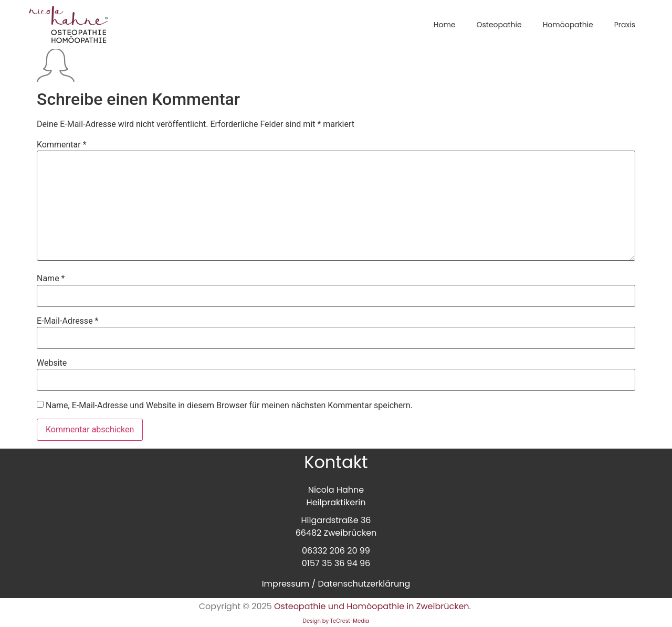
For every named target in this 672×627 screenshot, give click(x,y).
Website (52, 363)
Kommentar (62, 145)
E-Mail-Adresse (67, 321)
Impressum (286, 584)
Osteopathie (499, 25)
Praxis (625, 25)
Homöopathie (568, 25)
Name (51, 279)
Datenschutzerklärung (364, 584)
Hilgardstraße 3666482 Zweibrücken (336, 527)
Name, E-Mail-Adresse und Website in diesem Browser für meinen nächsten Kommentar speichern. (229, 406)
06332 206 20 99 (336, 551)
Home (445, 25)
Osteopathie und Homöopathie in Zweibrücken (372, 606)
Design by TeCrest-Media (336, 621)
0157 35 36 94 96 (336, 563)
